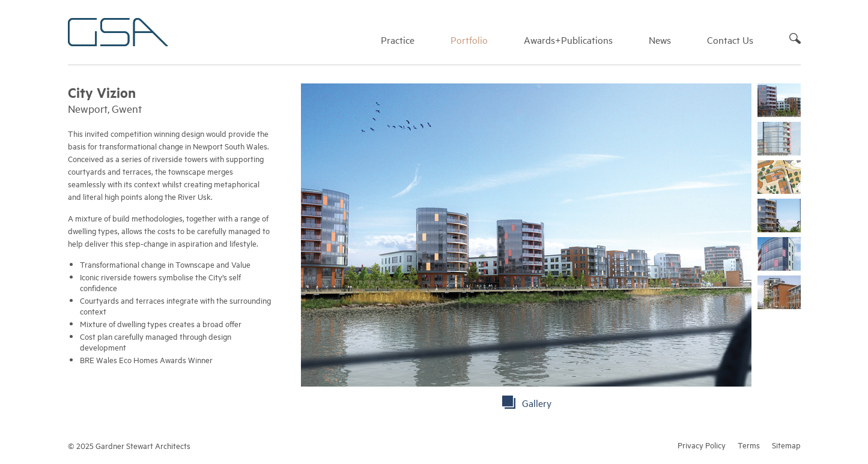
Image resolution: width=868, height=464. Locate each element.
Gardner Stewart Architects (118, 32)
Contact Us (730, 40)
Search (795, 38)
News (660, 40)
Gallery (537, 403)
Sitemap (786, 445)
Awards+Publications (568, 40)
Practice (398, 40)
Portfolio (469, 40)
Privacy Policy (702, 445)
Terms (749, 445)
